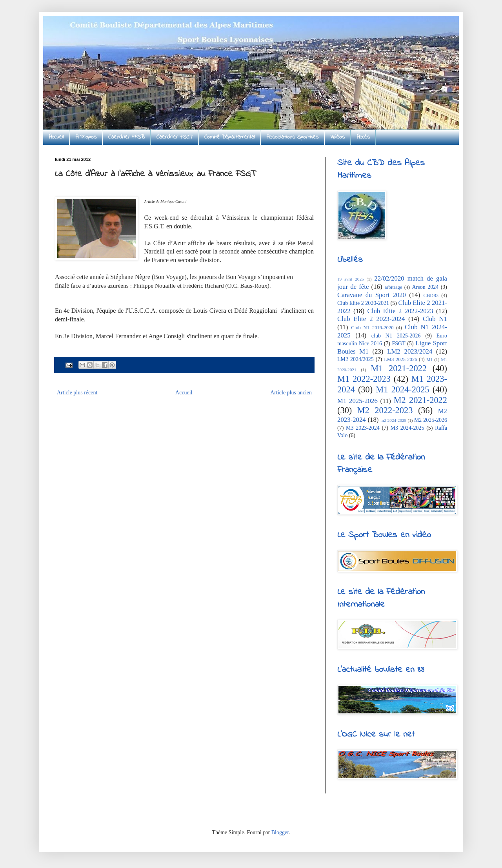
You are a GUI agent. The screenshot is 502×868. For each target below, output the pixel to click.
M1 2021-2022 (399, 368)
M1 (429, 359)
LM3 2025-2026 (400, 359)
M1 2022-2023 (364, 379)
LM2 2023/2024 (410, 351)
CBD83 (431, 295)
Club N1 (435, 319)
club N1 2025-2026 (396, 336)
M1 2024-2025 (402, 389)
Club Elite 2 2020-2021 (363, 303)
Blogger (280, 832)
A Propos (86, 137)
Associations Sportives (292, 137)
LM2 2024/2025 (356, 359)
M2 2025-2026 (431, 420)
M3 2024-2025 (407, 428)
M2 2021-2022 (420, 400)
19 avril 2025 (351, 279)
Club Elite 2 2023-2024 (371, 319)
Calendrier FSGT (175, 137)
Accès (363, 137)
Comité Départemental (229, 137)
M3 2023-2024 (363, 428)
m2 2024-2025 (393, 420)
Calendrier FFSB (126, 137)
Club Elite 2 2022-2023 (400, 311)
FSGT (399, 344)
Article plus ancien (291, 393)
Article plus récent (77, 393)
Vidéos (337, 137)
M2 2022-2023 (385, 410)
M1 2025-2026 (357, 401)
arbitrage (394, 287)
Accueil (56, 137)
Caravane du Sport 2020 (372, 295)
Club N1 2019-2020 (372, 328)
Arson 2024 (425, 287)
